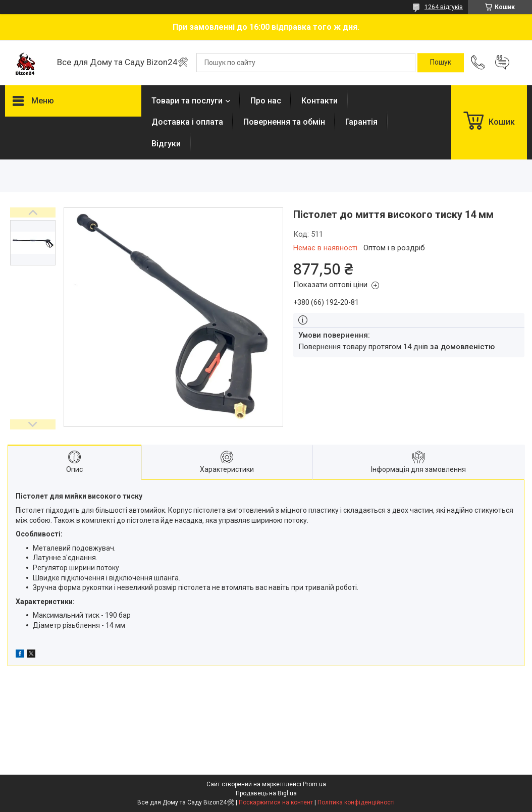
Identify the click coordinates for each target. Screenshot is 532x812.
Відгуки (166, 144)
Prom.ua (314, 784)
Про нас (266, 101)
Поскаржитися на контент (276, 802)
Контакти (320, 101)
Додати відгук (502, 63)
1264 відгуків (444, 7)
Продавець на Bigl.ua (266, 793)
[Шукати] (441, 63)
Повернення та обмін (284, 122)
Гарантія (361, 122)
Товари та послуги (187, 101)
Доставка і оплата (187, 122)
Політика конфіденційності (356, 802)
